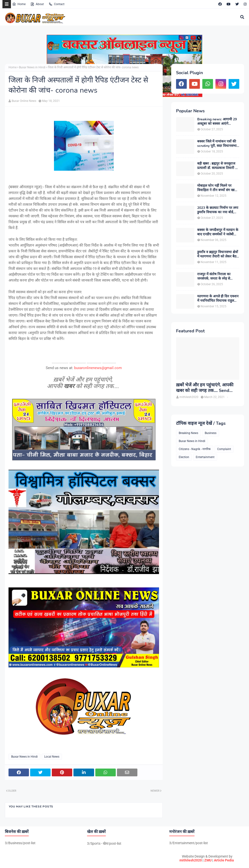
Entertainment (205, 457)
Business (211, 433)
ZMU (208, 860)
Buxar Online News (24, 101)
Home (19, 4)
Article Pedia (224, 860)
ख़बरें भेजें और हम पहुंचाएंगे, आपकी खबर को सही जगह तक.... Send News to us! (205, 388)
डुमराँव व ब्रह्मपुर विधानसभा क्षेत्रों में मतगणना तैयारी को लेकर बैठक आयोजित (218, 254)
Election (184, 457)
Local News (52, 757)
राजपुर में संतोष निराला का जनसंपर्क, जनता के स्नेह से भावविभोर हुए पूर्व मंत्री (214, 276)
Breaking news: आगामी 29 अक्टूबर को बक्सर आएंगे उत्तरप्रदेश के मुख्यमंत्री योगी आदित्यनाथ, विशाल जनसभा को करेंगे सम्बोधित (217, 122)
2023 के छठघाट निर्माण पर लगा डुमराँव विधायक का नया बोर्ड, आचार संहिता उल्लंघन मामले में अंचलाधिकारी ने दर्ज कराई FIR (218, 210)
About (37, 4)
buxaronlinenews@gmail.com (98, 368)
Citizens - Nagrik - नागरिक (195, 449)
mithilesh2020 (191, 860)
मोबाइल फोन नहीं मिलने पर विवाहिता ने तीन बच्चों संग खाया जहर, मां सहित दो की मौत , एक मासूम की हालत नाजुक (217, 188)
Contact (57, 4)
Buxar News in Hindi (32, 67)
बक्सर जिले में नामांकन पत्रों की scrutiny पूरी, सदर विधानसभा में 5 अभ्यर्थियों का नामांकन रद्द (217, 144)
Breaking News (188, 433)
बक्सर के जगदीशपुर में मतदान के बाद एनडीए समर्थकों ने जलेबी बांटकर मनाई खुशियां (218, 232)
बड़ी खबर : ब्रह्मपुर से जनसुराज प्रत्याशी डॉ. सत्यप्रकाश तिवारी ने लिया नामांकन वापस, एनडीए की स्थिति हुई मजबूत (217, 166)
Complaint (224, 449)
